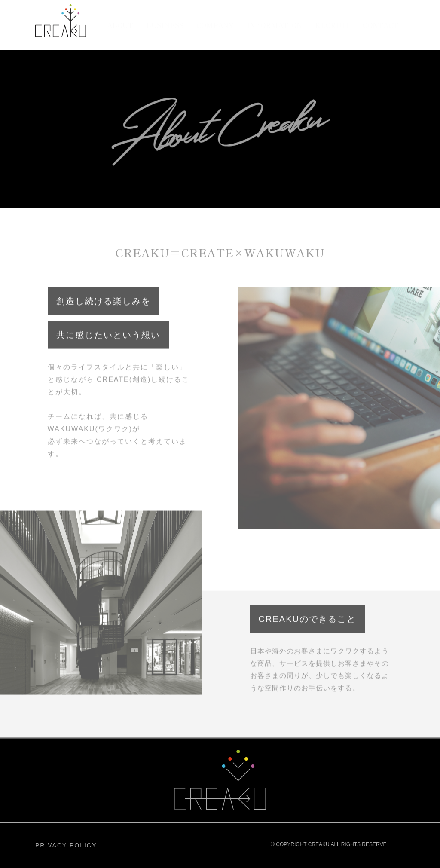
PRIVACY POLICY (66, 845)
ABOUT (120, 25)
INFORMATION (274, 25)
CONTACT (380, 25)
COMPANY (215, 25)
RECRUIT (332, 25)
